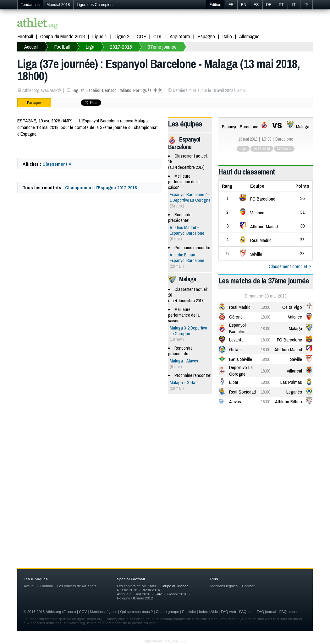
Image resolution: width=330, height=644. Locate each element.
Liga (90, 47)
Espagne (206, 36)
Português (142, 90)
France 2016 (177, 594)
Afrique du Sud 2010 (134, 594)
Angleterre (180, 36)
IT (294, 5)
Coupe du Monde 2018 (63, 36)
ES (256, 5)
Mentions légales (224, 586)
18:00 (265, 307)
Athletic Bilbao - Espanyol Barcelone (187, 258)
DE (269, 5)
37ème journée (162, 47)
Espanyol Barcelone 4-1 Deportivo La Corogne (190, 197)
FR (231, 5)
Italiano (125, 90)
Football (25, 36)
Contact (248, 586)
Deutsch (109, 90)
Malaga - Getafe (184, 383)
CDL (158, 36)
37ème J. (284, 149)
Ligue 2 (122, 36)
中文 (158, 90)
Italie (227, 36)
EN (243, 5)
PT (281, 5)
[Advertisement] (165, 460)
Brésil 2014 (151, 590)
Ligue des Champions (96, 5)
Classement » (57, 164)
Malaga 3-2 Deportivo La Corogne (188, 331)
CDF (141, 36)
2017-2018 (121, 47)
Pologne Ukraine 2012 (135, 598)
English (78, 90)
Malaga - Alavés (184, 361)
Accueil (31, 47)
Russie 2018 (127, 590)
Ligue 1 (100, 36)
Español (93, 90)
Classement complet (288, 266)
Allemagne (249, 36)
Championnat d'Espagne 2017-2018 (101, 188)
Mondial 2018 (58, 5)
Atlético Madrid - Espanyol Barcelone (187, 230)
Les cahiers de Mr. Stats (77, 586)
